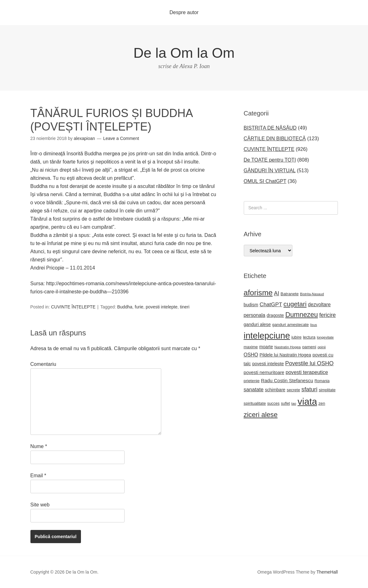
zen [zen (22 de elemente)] (322, 403)
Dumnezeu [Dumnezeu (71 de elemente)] (301, 315)
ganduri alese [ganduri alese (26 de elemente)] (257, 324)
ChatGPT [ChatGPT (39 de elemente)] (271, 304)
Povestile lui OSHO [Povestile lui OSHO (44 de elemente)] (309, 363)
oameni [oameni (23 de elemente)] (309, 347)
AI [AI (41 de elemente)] (277, 293)
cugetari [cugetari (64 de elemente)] (295, 304)
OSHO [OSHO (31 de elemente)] (251, 355)
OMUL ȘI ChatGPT (265, 181)
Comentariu (43, 364)
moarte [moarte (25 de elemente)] (266, 347)
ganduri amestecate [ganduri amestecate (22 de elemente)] (291, 325)
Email (38, 476)
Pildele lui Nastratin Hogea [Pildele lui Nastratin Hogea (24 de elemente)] (285, 355)
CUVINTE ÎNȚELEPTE (73, 307)
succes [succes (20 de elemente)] (273, 404)
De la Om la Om (184, 53)
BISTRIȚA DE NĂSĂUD (270, 128)
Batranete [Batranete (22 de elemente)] (290, 294)
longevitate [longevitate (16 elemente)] (325, 337)
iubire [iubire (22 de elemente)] (296, 337)
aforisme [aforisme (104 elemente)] (258, 293)
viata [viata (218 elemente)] (307, 401)
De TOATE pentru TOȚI (270, 160)
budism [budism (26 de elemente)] (251, 305)
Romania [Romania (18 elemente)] (322, 381)
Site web (40, 505)
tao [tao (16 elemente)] (294, 404)
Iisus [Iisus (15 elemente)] (314, 325)
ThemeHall (327, 572)
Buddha (125, 307)
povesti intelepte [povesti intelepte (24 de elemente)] (268, 364)
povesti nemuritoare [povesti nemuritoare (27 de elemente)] (264, 372)
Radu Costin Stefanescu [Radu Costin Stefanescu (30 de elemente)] (287, 380)
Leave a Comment (121, 138)
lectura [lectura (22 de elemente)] (309, 337)
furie (139, 307)
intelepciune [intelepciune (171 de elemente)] (267, 336)
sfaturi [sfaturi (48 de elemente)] (309, 389)
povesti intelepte (162, 307)
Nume (39, 446)
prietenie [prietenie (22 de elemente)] (252, 381)
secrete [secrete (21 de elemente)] (293, 390)
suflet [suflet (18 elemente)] (286, 404)
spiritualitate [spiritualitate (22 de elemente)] (255, 403)
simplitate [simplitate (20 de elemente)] (327, 390)
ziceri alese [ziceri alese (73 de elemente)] (261, 415)
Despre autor (184, 12)
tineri (185, 307)
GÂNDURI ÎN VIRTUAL (270, 171)
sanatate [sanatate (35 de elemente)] (254, 390)
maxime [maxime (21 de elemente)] (251, 347)
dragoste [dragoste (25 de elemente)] (275, 315)
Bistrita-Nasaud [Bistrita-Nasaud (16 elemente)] (312, 294)
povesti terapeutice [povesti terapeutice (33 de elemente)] (307, 372)
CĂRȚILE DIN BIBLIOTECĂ (275, 139)
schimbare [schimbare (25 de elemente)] (275, 390)
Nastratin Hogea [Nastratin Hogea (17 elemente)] (288, 347)
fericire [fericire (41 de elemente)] (328, 315)
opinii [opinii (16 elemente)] (322, 347)
